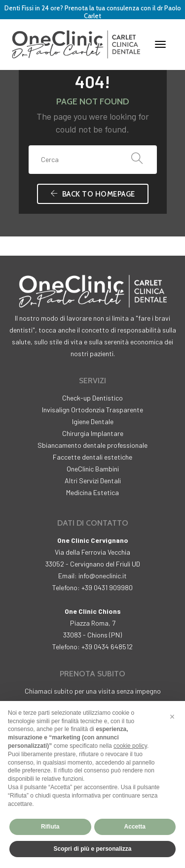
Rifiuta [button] (50, 827)
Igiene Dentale (93, 421)
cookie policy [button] (130, 746)
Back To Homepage (93, 194)
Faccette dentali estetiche (92, 457)
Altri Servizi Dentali (93, 481)
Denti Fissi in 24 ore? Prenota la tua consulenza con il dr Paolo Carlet (93, 12)
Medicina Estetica (92, 492)
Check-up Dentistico (92, 398)
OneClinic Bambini (93, 469)
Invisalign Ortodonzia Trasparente (92, 410)
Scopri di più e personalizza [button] (92, 849)
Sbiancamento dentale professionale (92, 445)
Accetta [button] (135, 827)
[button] (172, 717)
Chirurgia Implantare (93, 433)
